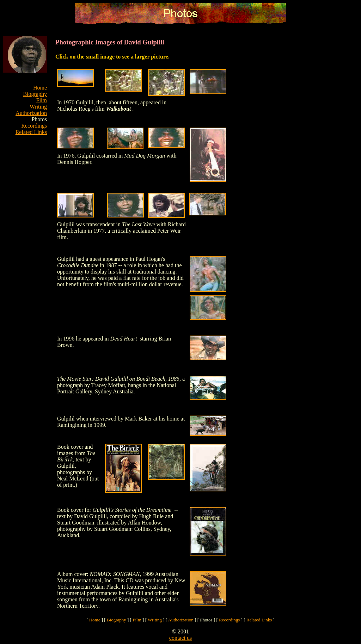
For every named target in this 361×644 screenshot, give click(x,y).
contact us (180, 638)
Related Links (31, 132)
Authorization (31, 113)
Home (40, 88)
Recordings (34, 126)
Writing (38, 107)
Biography (35, 94)
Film (42, 100)
